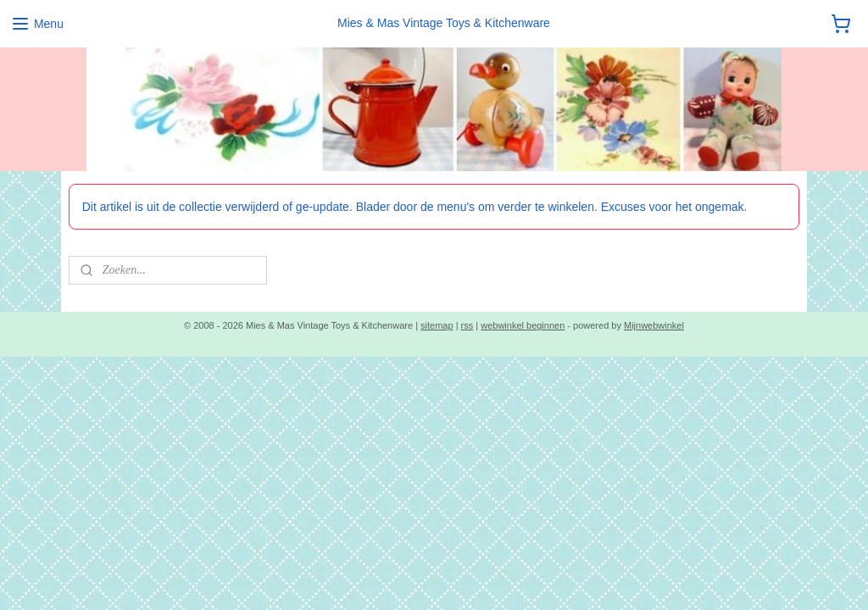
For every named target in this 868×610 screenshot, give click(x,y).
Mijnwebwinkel (654, 325)
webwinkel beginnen (523, 325)
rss (467, 325)
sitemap (437, 325)
